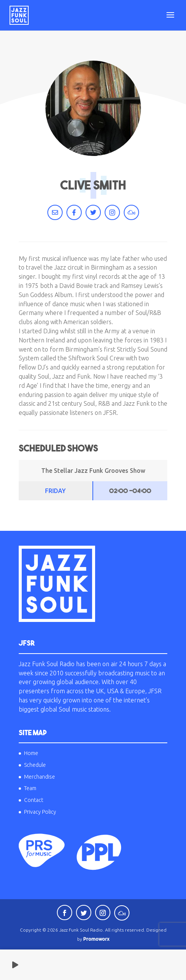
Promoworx (96, 939)
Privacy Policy (40, 812)
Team (30, 788)
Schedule (35, 765)
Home (31, 753)
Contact (34, 800)
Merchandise (40, 777)
